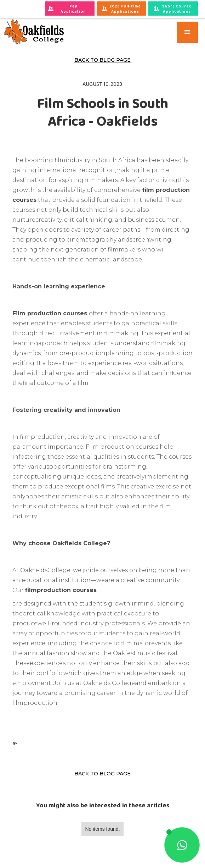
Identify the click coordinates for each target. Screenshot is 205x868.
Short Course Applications (177, 9)
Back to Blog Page (102, 60)
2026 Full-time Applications (126, 9)
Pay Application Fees (74, 9)
